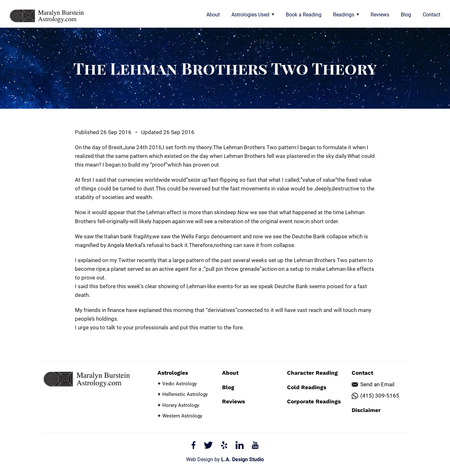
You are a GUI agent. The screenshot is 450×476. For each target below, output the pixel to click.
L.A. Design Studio (243, 459)
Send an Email (377, 384)
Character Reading (312, 373)
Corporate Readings (314, 401)
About (213, 15)
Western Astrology (182, 416)
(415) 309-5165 (380, 396)
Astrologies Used (253, 15)
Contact (432, 15)
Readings (346, 15)
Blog (406, 15)
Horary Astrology (181, 405)
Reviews (380, 15)
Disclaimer (366, 410)
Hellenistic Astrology (185, 394)
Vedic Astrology (180, 384)
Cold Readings (307, 387)
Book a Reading (304, 15)
